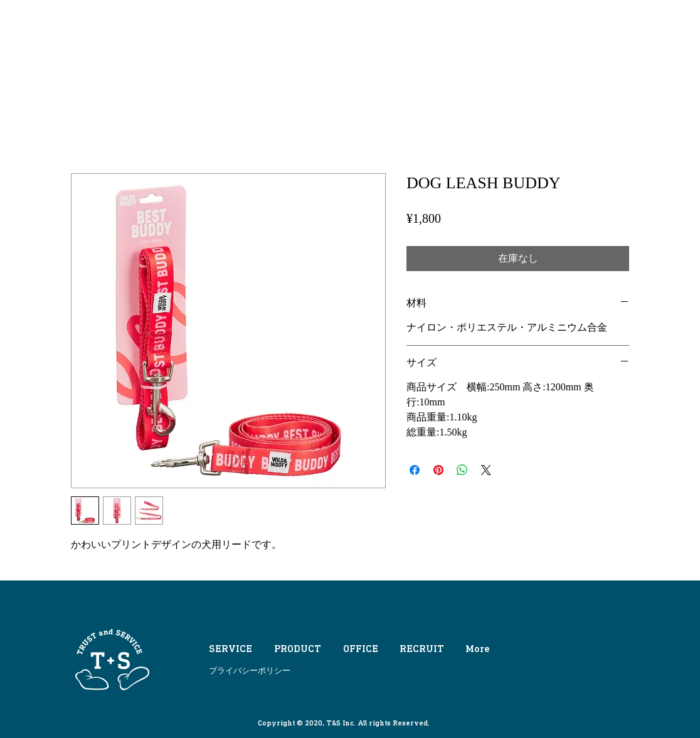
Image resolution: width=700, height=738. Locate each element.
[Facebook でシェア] (415, 470)
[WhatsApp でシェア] (462, 470)
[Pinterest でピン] (438, 470)
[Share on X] (486, 470)
